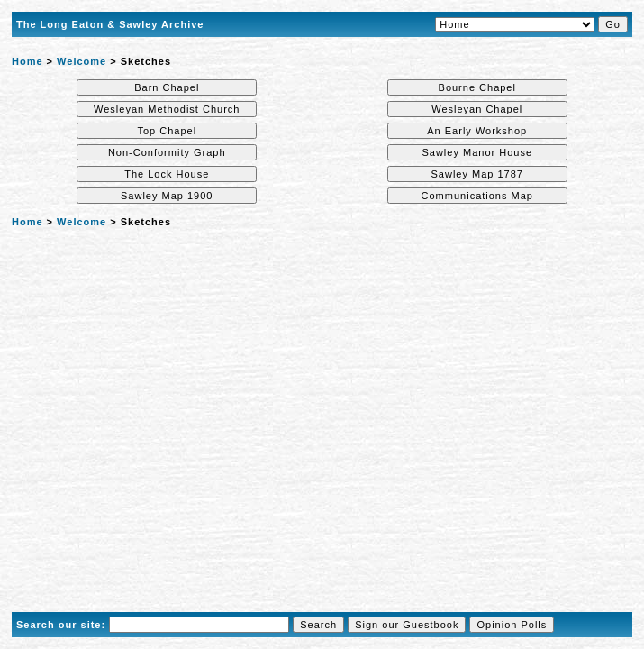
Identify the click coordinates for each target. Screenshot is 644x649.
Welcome (82, 61)
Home (27, 61)
